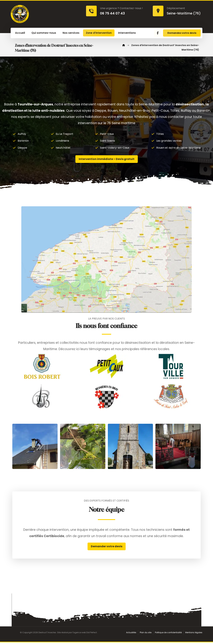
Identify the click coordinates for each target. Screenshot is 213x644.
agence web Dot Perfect (85, 634)
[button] (158, 33)
